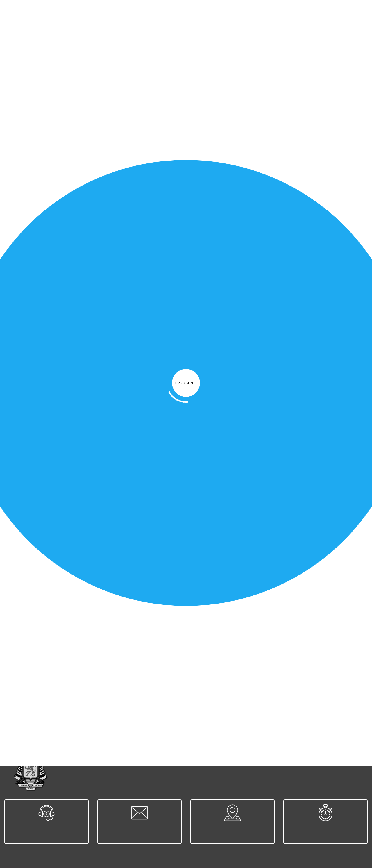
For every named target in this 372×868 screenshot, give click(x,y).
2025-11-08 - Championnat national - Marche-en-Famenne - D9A (278, 373)
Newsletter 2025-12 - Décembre (59, 487)
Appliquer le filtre (335, 155)
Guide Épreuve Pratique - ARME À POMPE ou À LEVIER (269, 271)
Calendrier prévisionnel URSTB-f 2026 (251, 430)
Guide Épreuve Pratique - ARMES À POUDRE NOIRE (80, 271)
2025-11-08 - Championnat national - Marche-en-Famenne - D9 (90, 430)
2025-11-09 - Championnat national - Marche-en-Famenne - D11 (91, 373)
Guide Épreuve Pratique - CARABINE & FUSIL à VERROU (84, 225)
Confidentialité (188, 755)
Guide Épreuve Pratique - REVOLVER (250, 225)
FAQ (239, 755)
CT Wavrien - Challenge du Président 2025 (255, 487)
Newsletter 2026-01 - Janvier (56, 179)
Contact (290, 755)
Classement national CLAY (239, 538)
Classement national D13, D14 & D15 (62, 600)
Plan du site (262, 755)
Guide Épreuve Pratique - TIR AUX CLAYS (69, 316)
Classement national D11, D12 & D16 (61, 657)
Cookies (219, 755)
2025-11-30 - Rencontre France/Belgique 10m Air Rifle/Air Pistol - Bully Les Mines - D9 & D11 (101, 540)
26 (67, 713)
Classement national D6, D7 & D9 (246, 657)
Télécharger (152, 199)
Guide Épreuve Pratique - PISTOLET (249, 179)
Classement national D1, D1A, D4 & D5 (250, 600)
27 (81, 713)
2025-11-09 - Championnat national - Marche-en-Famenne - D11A (278, 316)
